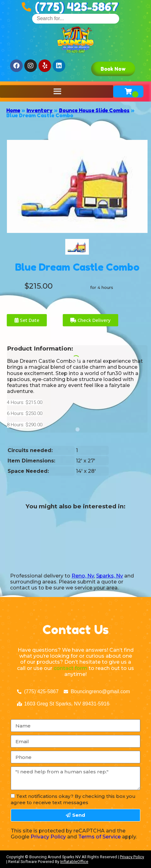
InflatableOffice (74, 862)
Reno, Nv (83, 576)
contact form (70, 668)
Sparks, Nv (110, 576)
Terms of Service (99, 837)
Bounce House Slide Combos (94, 110)
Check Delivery (90, 320)
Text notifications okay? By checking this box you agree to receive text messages (73, 799)
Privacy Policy (48, 837)
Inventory (40, 110)
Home (13, 110)
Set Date (27, 320)
